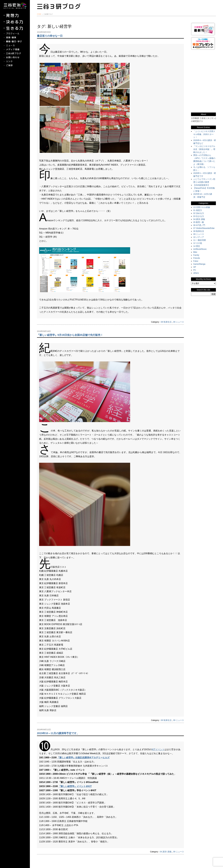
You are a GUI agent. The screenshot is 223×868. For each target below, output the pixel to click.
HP (195, 267)
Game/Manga (199, 264)
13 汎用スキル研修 (202, 207)
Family (196, 255)
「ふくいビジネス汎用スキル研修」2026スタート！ (204, 134)
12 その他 (198, 243)
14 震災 (197, 246)
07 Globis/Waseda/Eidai (204, 228)
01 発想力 (198, 210)
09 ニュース (179, 322)
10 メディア (199, 237)
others (196, 273)
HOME (39, 14)
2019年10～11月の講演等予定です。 (58, 733)
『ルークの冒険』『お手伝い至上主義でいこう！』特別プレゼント (203, 43)
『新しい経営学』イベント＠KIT (75, 786)
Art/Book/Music (200, 249)
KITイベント (158, 749)
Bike (195, 252)
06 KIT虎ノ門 (199, 225)
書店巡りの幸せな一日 (50, 36)
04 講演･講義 (166, 852)
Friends (197, 258)
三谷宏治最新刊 (203, 29)
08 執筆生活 (166, 322)
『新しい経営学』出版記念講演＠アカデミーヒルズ (83, 758)
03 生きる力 (199, 216)
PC (195, 270)
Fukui (196, 261)
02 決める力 (199, 213)
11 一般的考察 (200, 240)
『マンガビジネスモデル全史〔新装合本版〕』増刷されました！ (204, 149)
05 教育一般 (199, 222)
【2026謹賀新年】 (201, 185)
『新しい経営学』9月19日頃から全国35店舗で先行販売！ (70, 335)
